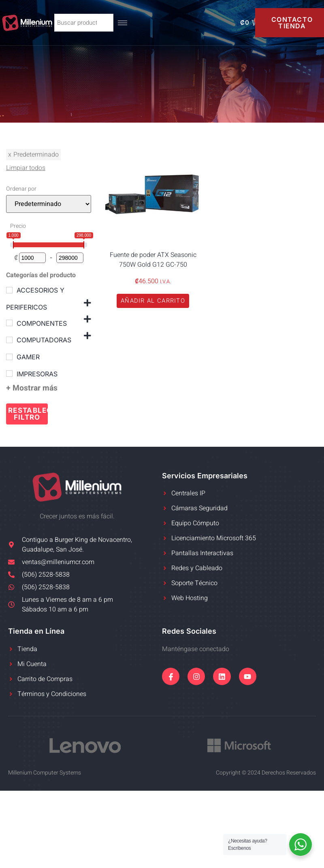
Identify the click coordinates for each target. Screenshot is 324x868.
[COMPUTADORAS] (9, 340)
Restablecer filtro (28, 414)
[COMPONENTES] (9, 323)
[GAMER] (9, 357)
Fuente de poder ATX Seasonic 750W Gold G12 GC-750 (153, 260)
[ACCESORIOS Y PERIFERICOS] (9, 290)
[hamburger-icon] (124, 23)
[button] (153, 301)
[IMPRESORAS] (9, 374)
